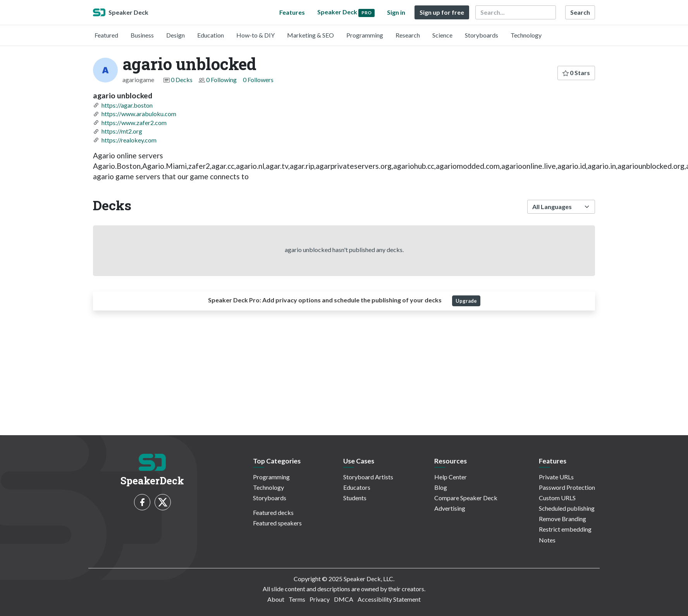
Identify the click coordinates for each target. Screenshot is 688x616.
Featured (106, 35)
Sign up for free (442, 12)
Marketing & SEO (310, 35)
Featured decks (273, 512)
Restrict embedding (565, 529)
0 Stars (576, 73)
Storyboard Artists (368, 477)
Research (408, 35)
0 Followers (258, 80)
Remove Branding (562, 519)
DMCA (344, 599)
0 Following (221, 80)
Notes (547, 540)
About (276, 599)
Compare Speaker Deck (466, 498)
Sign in (396, 12)
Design (175, 35)
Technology (526, 35)
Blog (441, 487)
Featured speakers (277, 523)
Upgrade (466, 301)
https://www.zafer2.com (134, 123)
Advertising (450, 508)
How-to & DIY (255, 35)
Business (142, 35)
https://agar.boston (127, 105)
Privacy (320, 599)
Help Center (451, 477)
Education (211, 35)
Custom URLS (557, 498)
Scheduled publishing (567, 508)
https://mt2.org (122, 131)
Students (355, 498)
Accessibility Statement (389, 599)
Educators (357, 487)
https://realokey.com (129, 140)
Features (292, 12)
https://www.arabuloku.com (139, 114)
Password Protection (567, 487)
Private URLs (556, 477)
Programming (365, 35)
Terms (297, 599)
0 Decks (182, 80)
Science (442, 35)
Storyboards (482, 35)
